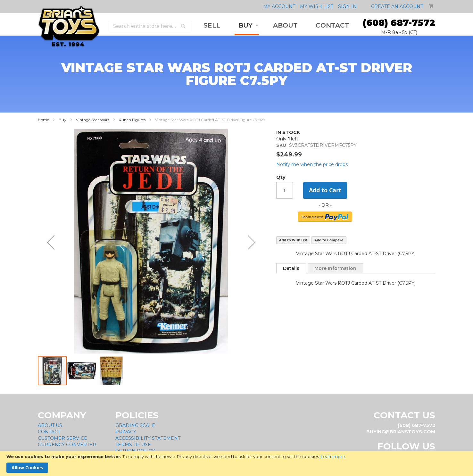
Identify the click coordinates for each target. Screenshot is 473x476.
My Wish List (317, 6)
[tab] (291, 268)
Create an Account (397, 6)
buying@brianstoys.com (401, 432)
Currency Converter (67, 445)
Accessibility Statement (148, 438)
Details (291, 268)
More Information (335, 268)
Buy (62, 120)
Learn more (333, 456)
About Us (50, 425)
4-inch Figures (132, 120)
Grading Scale (135, 425)
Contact (49, 432)
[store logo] (69, 27)
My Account (279, 6)
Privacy (126, 432)
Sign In (347, 6)
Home (43, 120)
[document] (236, 463)
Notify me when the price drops (312, 164)
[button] (51, 242)
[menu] (276, 26)
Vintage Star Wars (93, 120)
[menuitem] (212, 25)
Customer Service (62, 438)
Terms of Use (133, 445)
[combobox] (150, 26)
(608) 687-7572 (399, 23)
